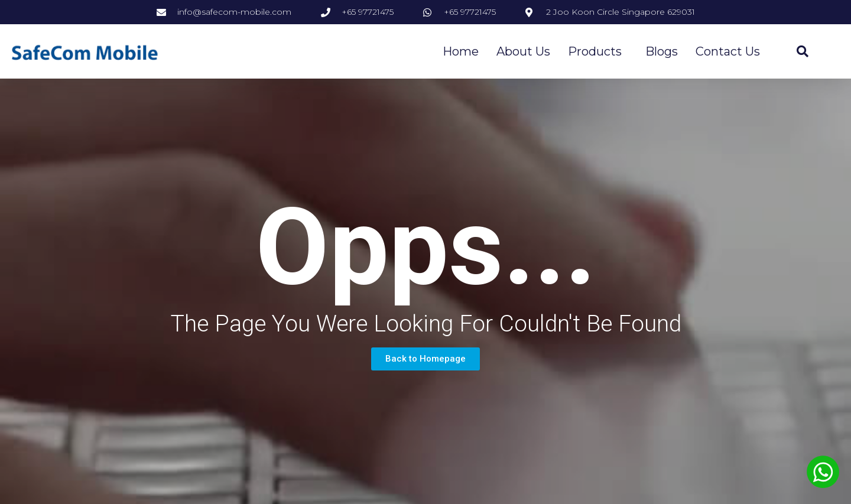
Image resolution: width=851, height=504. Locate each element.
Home (461, 51)
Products (598, 51)
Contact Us (728, 51)
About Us (523, 51)
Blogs (662, 51)
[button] (425, 359)
